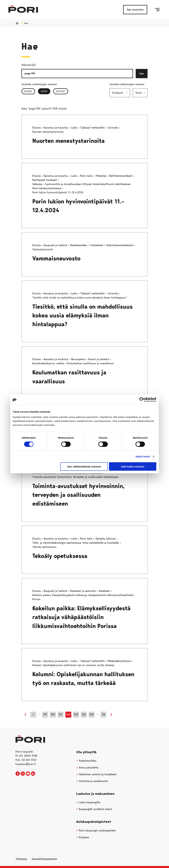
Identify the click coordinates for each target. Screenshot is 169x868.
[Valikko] (157, 10)
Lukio (75, 128)
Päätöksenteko (79, 245)
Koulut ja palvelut (99, 359)
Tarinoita (113, 128)
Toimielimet (97, 245)
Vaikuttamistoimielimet (120, 245)
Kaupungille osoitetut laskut (94, 809)
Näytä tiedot (143, 456)
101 (60, 715)
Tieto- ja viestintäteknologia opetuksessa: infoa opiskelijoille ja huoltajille (76, 543)
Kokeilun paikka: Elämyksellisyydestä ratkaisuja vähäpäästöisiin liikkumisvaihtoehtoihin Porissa (81, 617)
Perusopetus (79, 359)
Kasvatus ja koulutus (56, 128)
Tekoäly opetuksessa (60, 556)
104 (84, 715)
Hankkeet (105, 591)
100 (53, 715)
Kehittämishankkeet (121, 176)
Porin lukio (87, 176)
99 (45, 715)
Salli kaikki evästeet (133, 466)
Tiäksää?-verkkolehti (93, 128)
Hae (142, 74)
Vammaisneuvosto (56, 258)
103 (76, 715)
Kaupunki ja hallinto (56, 245)
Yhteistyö (101, 176)
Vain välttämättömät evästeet (84, 466)
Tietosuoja (21, 859)
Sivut (46, 91)
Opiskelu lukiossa (106, 539)
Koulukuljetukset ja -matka (49, 363)
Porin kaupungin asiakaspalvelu (96, 830)
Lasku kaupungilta (88, 802)
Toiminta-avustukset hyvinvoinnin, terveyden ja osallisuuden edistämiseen (78, 495)
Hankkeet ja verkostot (83, 591)
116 (103, 715)
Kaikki (28, 91)
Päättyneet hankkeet (45, 180)
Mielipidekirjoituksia (120, 661)
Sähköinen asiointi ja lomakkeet (96, 774)
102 (68, 715)
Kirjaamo (83, 837)
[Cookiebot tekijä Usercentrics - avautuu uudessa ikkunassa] (142, 400)
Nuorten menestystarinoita (68, 141)
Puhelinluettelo (86, 761)
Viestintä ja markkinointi (92, 781)
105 (92, 715)
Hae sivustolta (135, 10)
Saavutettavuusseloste (44, 859)
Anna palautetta (87, 768)
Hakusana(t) (29, 65)
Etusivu (37, 128)
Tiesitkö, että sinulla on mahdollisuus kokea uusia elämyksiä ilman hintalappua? (82, 315)
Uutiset (61, 91)
